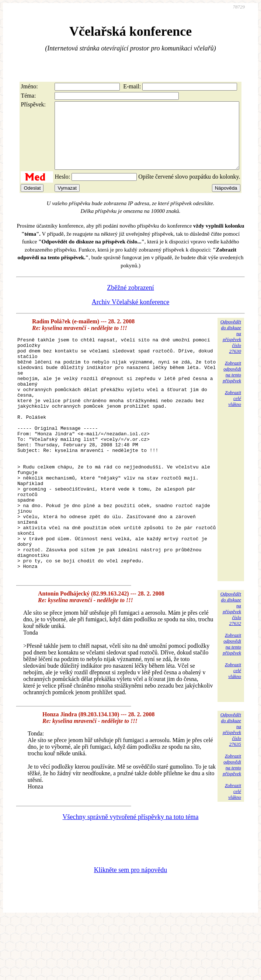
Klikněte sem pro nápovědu (130, 931)
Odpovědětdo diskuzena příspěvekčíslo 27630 (231, 350)
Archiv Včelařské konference (131, 315)
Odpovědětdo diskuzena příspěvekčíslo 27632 (231, 669)
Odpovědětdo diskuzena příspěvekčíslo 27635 (231, 790)
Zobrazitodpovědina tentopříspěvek (232, 385)
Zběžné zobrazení (130, 301)
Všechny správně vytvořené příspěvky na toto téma (131, 878)
